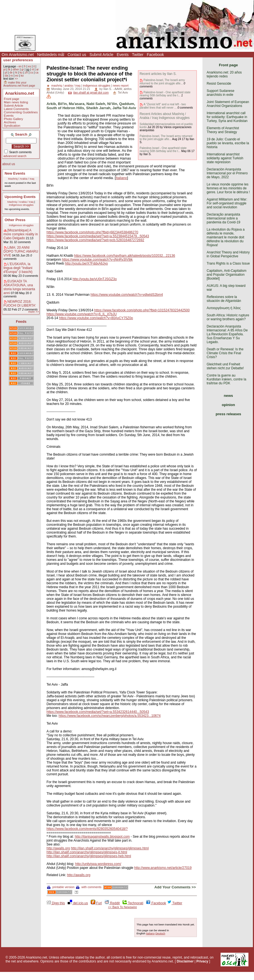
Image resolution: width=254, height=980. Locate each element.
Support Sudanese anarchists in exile (220, 93)
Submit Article (101, 55)
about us (9, 164)
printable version (61, 887)
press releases (228, 414)
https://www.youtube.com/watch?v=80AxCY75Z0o (96, 318)
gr (23, 69)
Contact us (77, 55)
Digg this (56, 903)
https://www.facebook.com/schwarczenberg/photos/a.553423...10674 (109, 716)
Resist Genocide (219, 84)
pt (5, 69)
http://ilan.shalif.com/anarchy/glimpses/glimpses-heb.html (89, 856)
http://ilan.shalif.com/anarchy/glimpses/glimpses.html (110, 848)
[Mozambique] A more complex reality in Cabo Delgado (21, 234)
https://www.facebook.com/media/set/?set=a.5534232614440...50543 (98, 712)
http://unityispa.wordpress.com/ (98, 864)
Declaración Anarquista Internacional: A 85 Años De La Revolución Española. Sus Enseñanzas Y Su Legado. (227, 334)
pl (6, 73)
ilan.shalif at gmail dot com (91, 92)
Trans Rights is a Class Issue (228, 263)
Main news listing (16, 102)
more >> (33, 312)
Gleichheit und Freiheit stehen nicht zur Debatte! (225, 366)
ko (22, 76)
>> (16, 79)
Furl (96, 903)
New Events (15, 173)
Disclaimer (185, 961)
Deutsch (160, 933)
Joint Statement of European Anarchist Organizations (228, 104)
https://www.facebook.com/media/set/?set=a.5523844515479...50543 (98, 236)
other (16, 69)
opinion (228, 405)
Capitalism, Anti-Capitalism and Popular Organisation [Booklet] (227, 275)
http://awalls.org (58, 848)
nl (33, 69)
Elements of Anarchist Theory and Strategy (223, 130)
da (6, 76)
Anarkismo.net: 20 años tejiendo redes (224, 74)
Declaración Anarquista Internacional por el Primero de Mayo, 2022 (227, 173)
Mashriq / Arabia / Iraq (21, 179)
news (229, 396)
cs (31, 73)
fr (25, 66)
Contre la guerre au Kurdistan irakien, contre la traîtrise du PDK (226, 379)
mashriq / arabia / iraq (66, 85)
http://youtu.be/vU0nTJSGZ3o (95, 279)
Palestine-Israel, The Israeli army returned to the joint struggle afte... (162, 82)
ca (37, 73)
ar (37, 69)
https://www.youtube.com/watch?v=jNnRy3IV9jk (97, 260)
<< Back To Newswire (123, 907)
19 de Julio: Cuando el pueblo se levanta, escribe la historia (228, 143)
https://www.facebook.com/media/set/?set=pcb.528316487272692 (95, 240)
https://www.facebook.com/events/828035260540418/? (87, 829)
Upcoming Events (20, 197)
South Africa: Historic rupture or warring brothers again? (228, 317)
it (34, 66)
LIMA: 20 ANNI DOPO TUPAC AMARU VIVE (21, 251)
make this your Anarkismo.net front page (19, 84)
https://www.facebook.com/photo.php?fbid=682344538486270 (92, 232)
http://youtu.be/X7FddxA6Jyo (86, 263)
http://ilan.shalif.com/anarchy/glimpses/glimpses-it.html (87, 852)
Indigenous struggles (21, 205)
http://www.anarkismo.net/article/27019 (163, 868)
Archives (10, 122)
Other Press (15, 220)
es (30, 66)
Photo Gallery (14, 119)
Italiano (122, 178)
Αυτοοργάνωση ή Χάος (224, 308)
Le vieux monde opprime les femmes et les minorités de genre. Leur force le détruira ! (228, 188)
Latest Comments (16, 109)
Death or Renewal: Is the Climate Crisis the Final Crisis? (225, 353)
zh (26, 73)
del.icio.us (78, 903)
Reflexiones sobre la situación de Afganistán (224, 299)
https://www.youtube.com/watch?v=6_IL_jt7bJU (82, 314)
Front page (12, 99)
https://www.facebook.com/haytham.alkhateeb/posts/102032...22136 (125, 256)
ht (16, 73)
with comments (89, 887)
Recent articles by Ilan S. (158, 74)
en (20, 66)
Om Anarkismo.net (18, 55)
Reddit (112, 903)
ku (21, 73)
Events (123, 55)
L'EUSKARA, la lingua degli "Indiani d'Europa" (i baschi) (18, 268)
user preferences (18, 60)
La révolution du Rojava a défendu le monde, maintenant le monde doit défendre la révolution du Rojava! (226, 237)
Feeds (21, 322)
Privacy (202, 961)
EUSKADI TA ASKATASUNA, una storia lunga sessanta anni (19, 287)
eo (17, 76)
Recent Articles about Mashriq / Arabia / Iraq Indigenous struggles (164, 116)
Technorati (133, 903)
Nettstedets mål (51, 55)
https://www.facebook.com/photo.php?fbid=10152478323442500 (142, 310)
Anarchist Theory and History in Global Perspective (228, 254)
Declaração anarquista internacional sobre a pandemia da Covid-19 (224, 218)
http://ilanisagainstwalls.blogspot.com (102, 837)
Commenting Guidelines (21, 112)
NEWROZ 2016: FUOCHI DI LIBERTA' (20, 304)
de (11, 73)
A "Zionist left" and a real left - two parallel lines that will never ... (163, 106)
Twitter (138, 55)
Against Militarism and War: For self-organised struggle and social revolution (227, 203)
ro (12, 76)
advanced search (15, 156)
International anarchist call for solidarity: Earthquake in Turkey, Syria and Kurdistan (227, 117)
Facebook (155, 55)
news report (121, 85)
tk (9, 69)
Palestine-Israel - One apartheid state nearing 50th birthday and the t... (165, 94)
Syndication (12, 126)
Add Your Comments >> (175, 887)
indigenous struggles (97, 85)
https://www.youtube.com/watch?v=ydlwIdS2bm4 (127, 295)
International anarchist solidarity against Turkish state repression (225, 158)
